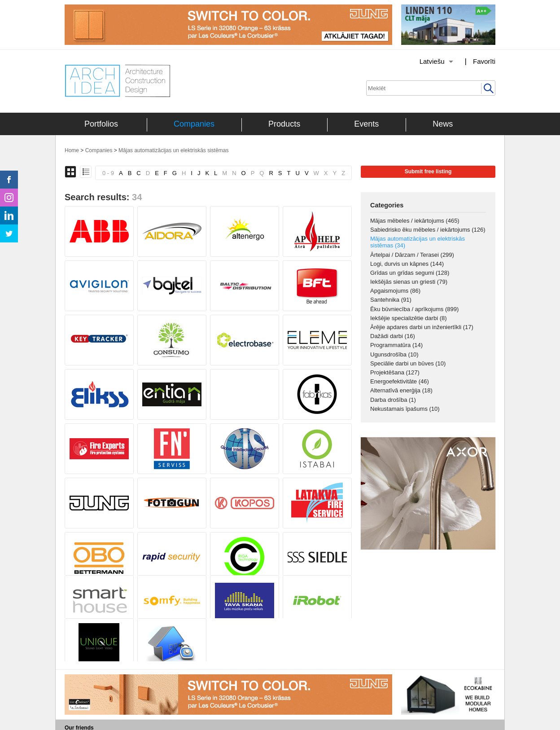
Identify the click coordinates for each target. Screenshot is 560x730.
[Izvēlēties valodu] (425, 62)
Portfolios (101, 124)
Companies (194, 124)
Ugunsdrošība (394, 354)
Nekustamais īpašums (405, 409)
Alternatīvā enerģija (401, 390)
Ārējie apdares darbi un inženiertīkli (422, 327)
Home (72, 150)
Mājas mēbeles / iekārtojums (415, 221)
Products (284, 124)
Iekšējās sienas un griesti (409, 282)
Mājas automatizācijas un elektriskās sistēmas (173, 150)
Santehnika (391, 300)
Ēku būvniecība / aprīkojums (414, 309)
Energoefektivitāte (400, 381)
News (443, 124)
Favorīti (484, 61)
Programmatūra (396, 345)
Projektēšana (395, 372)
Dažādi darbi (393, 336)
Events (366, 124)
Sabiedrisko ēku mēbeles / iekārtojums (428, 230)
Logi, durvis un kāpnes (407, 264)
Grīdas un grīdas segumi (410, 273)
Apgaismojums (395, 291)
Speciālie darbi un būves (408, 363)
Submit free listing (428, 172)
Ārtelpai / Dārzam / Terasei (412, 255)
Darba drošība (393, 400)
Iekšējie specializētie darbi (409, 318)
